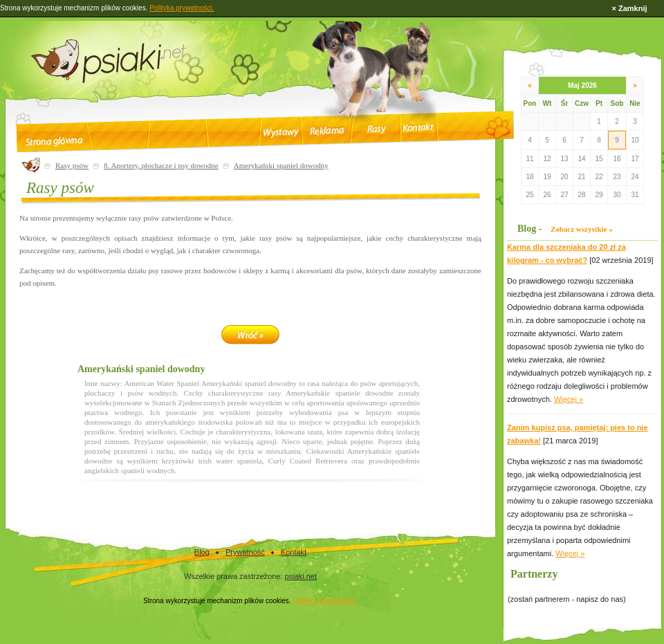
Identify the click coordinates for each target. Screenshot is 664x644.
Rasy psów (72, 165)
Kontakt (418, 127)
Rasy (376, 129)
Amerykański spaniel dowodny (281, 165)
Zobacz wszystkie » (582, 229)
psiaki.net (301, 576)
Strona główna (54, 141)
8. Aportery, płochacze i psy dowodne (161, 165)
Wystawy (280, 133)
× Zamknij (629, 8)
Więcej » (569, 399)
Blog (202, 552)
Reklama (328, 131)
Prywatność (245, 552)
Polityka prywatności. (325, 601)
